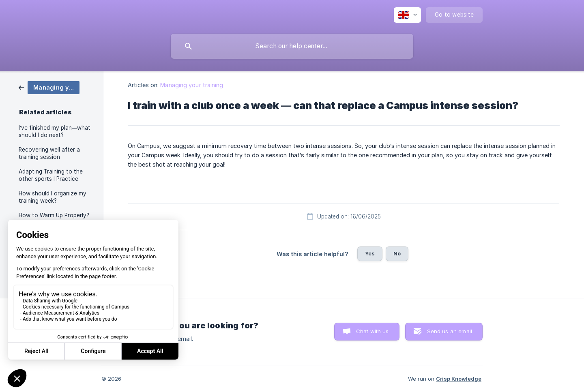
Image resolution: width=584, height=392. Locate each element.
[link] (49, 87)
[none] (407, 15)
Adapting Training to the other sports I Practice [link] (51, 175)
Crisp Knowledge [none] (459, 379)
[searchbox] (292, 46)
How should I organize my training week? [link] (53, 197)
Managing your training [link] (192, 85)
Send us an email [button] (450, 331)
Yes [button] (370, 253)
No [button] (397, 253)
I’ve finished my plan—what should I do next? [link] (55, 131)
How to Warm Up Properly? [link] (54, 215)
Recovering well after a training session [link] (49, 153)
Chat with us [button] (373, 331)
